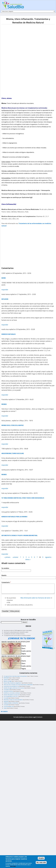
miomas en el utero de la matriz (13, 425)
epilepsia (6, 701)
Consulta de (7, 690)
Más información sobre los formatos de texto (35, 598)
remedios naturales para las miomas (14, 517)
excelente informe (8, 691)
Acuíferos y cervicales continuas (12, 693)
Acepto (41, 858)
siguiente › (49, 557)
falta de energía (8, 681)
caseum (6, 679)
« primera (7, 557)
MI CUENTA (4, 711)
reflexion (5, 299)
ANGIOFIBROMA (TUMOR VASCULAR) (13, 453)
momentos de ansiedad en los (11, 686)
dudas (5, 708)
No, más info (41, 862)
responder (5, 290)
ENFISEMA (6, 678)
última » (28, 559)
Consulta (6, 698)
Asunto (4, 575)
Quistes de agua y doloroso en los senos (14, 688)
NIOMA (4, 278)
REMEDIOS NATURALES (9, 334)
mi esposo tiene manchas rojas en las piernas (15, 676)
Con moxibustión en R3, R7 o (11, 696)
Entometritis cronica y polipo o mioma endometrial (19, 535)
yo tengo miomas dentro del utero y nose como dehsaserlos (23, 498)
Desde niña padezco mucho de (12, 695)
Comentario (6, 582)
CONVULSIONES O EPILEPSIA (11, 703)
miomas (4, 475)
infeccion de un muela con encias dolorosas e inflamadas (18, 685)
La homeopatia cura (9, 706)
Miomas (4, 404)
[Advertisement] (17, 42)
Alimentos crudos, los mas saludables (13, 700)
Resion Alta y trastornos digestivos (13, 683)
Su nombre (5, 568)
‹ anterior (15, 557)
